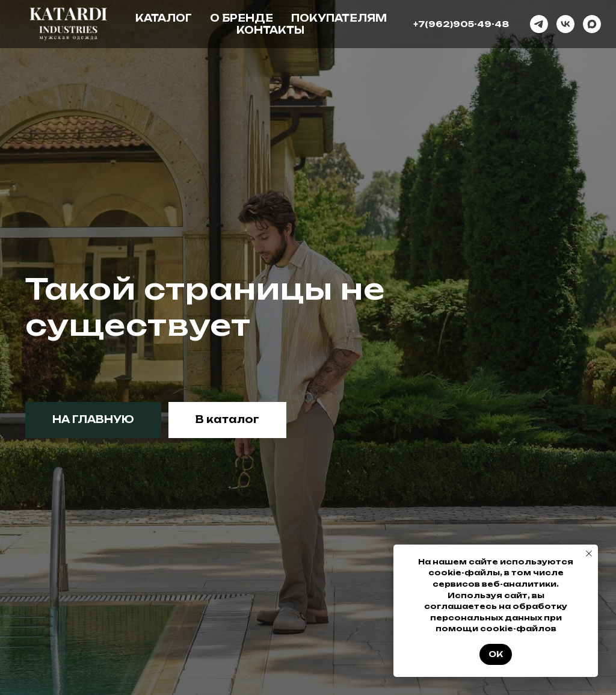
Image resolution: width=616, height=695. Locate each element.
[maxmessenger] (592, 24)
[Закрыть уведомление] (589, 554)
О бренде (242, 18)
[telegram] (539, 24)
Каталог (164, 18)
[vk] (565, 24)
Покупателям (339, 18)
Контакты (270, 30)
